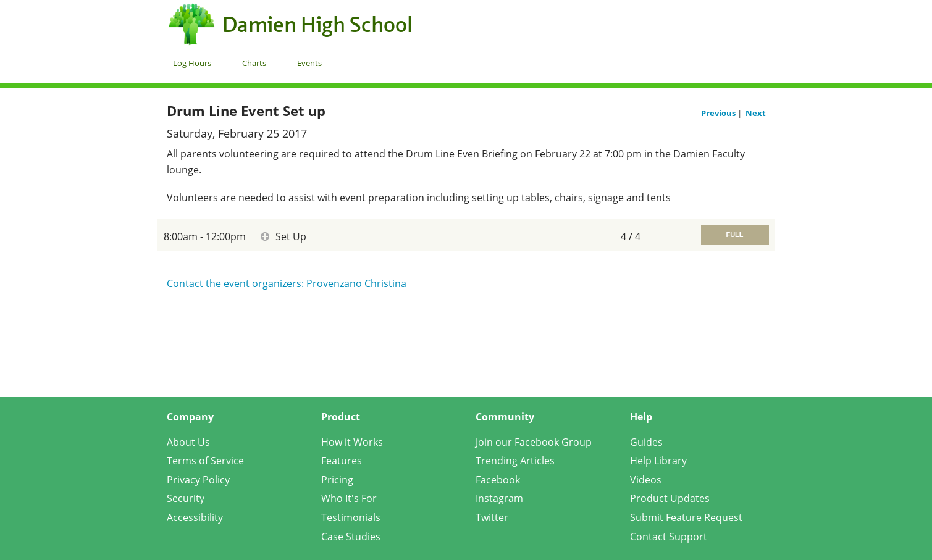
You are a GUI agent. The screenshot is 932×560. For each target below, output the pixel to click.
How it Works (352, 442)
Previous (719, 113)
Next (756, 113)
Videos (646, 480)
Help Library (658, 461)
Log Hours (192, 63)
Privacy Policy (198, 480)
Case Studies (351, 537)
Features (342, 461)
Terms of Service (205, 461)
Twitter (492, 517)
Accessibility (195, 517)
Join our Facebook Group (534, 442)
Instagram (499, 498)
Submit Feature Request (686, 517)
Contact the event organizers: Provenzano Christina (287, 283)
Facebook (498, 480)
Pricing (337, 480)
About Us (188, 442)
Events (309, 63)
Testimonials (351, 517)
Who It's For (349, 498)
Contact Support (669, 537)
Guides (646, 442)
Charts (254, 63)
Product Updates (670, 498)
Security (186, 498)
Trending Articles (515, 461)
